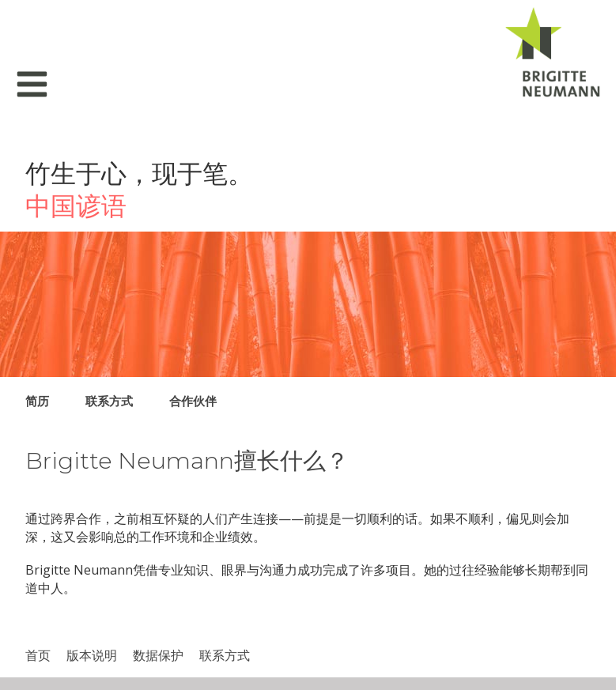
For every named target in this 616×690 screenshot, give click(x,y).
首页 (38, 655)
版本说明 (92, 655)
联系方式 (109, 401)
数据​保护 (158, 655)
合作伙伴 (193, 401)
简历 (37, 401)
